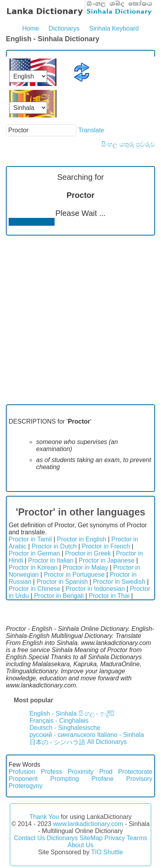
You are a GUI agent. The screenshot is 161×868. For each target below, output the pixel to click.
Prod (106, 772)
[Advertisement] (80, 320)
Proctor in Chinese (35, 589)
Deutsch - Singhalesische (65, 728)
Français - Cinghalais (59, 721)
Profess (51, 772)
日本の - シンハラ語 (57, 742)
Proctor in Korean (33, 567)
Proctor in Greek (88, 553)
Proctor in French (106, 546)
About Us (80, 845)
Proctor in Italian (51, 560)
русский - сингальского (62, 735)
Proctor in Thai (109, 596)
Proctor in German (34, 553)
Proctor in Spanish (62, 582)
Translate (91, 130)
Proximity (81, 772)
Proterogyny (26, 786)
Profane (102, 779)
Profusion (22, 772)
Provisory (139, 779)
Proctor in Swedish (119, 582)
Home (30, 28)
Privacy (115, 838)
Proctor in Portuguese (74, 575)
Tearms (137, 838)
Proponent (23, 779)
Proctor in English (81, 539)
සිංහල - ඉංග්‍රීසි (97, 714)
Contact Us (29, 838)
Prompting (65, 779)
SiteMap (91, 838)
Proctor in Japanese (106, 560)
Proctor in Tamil (30, 539)
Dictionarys (64, 28)
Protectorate (135, 772)
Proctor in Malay (86, 567)
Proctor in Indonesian (95, 589)
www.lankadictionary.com (88, 824)
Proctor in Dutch (54, 546)
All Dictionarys (107, 742)
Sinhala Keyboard (114, 28)
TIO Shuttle (107, 852)
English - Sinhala (53, 714)
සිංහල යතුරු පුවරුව (128, 144)
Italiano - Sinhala (120, 735)
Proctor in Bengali (59, 596)
